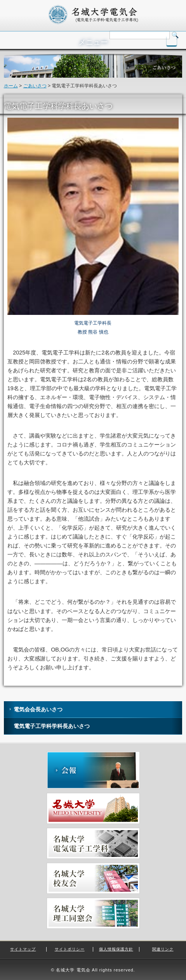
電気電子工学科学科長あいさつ (52, 726)
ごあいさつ (35, 86)
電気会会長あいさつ (38, 709)
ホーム (11, 86)
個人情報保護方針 (116, 949)
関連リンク (163, 949)
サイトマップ (23, 949)
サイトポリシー (70, 949)
